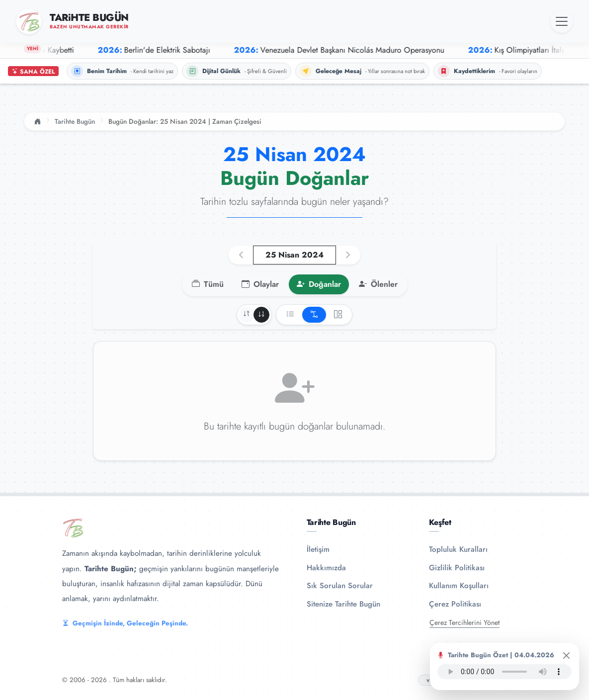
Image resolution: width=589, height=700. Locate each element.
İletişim (318, 549)
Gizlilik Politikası (457, 568)
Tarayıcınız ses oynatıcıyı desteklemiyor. (505, 672)
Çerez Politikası (455, 604)
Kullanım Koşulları (459, 586)
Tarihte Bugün (75, 121)
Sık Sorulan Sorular (340, 586)
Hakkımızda (326, 568)
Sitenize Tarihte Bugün (343, 604)
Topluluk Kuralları (458, 549)
